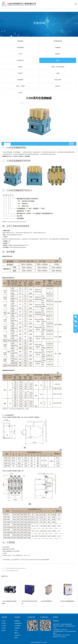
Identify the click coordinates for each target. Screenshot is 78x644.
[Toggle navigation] (75, 4)
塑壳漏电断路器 (58, 41)
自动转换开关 (20, 60)
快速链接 (4, 617)
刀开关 (20, 54)
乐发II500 (17, 617)
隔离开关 (58, 54)
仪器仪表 (20, 73)
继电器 (20, 67)
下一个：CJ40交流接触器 (7, 571)
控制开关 (58, 86)
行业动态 (4, 628)
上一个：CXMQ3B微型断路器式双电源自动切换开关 (14, 568)
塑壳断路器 (20, 41)
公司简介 (4, 621)
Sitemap (45, 643)
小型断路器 (58, 47)
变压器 (20, 93)
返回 (71, 144)
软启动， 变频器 (20, 86)
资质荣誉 (4, 623)
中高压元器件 (58, 80)
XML (41, 643)
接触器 (58, 60)
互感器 (58, 73)
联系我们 (4, 630)
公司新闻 (4, 626)
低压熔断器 (20, 80)
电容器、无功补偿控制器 (58, 67)
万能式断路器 (20, 47)
